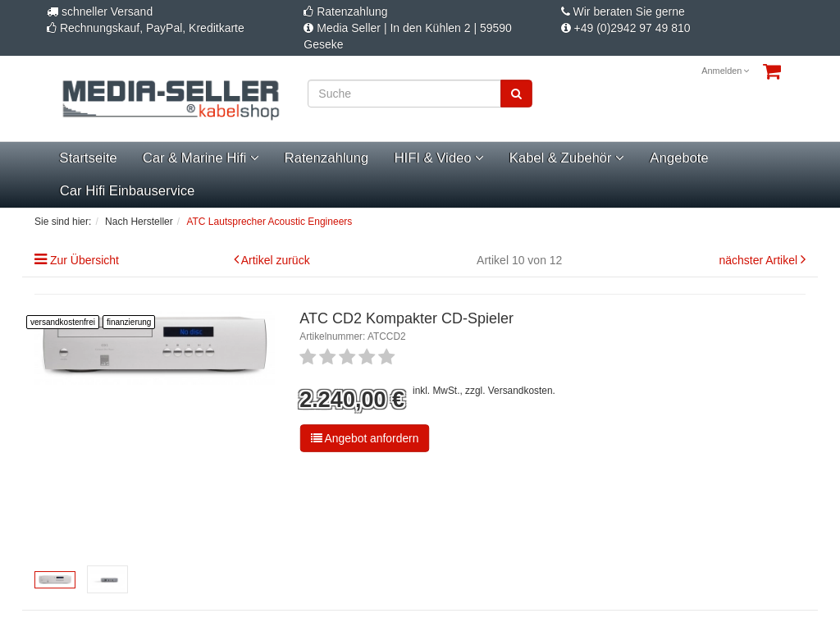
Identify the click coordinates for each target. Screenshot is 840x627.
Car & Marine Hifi (201, 158)
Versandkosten (520, 391)
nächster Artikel (760, 260)
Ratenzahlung (327, 158)
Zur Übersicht (84, 260)
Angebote (679, 158)
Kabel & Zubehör (567, 158)
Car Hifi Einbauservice (127, 191)
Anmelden (726, 71)
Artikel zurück (276, 260)
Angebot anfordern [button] (365, 438)
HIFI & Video (438, 158)
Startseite (88, 158)
